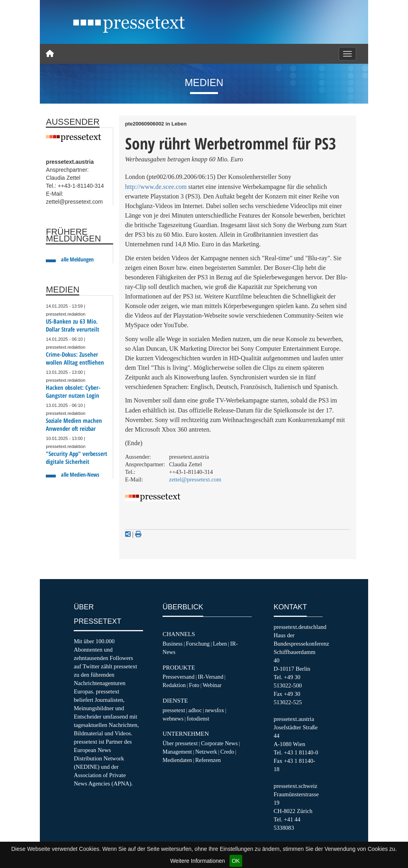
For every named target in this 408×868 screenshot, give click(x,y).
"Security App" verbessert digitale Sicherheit (76, 458)
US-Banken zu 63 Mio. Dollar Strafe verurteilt (73, 325)
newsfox (215, 710)
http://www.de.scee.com (156, 187)
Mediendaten (177, 760)
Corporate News (219, 743)
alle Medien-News (80, 474)
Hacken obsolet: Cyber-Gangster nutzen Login (73, 392)
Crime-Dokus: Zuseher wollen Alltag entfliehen (75, 358)
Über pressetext (180, 743)
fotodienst (198, 719)
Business (173, 644)
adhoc (195, 710)
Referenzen (208, 760)
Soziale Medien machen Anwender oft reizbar (74, 425)
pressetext (174, 710)
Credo (227, 752)
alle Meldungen (77, 259)
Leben (220, 644)
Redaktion (174, 685)
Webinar (212, 685)
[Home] (50, 54)
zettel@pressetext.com (195, 479)
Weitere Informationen (197, 861)
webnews (173, 719)
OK (236, 861)
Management (177, 752)
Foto (194, 685)
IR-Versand (210, 677)
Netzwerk (206, 752)
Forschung (198, 644)
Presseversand (178, 677)
